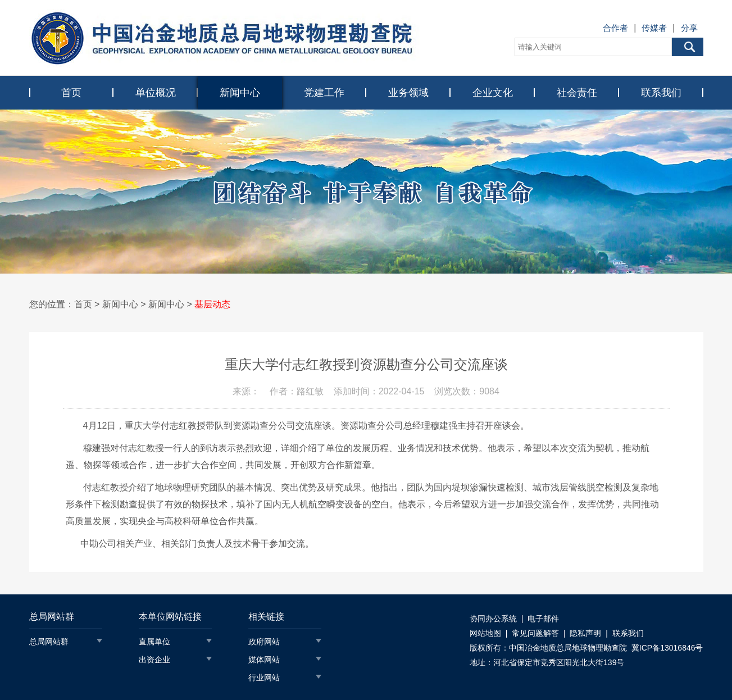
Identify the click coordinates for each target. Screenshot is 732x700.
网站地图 (485, 633)
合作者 (615, 28)
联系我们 (661, 93)
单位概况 (156, 93)
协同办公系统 (493, 619)
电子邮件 (543, 619)
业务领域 (408, 93)
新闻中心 (240, 93)
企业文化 (493, 93)
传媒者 (654, 28)
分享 (689, 28)
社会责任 (577, 93)
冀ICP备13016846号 (667, 648)
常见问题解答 (535, 633)
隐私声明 (585, 633)
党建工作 (324, 93)
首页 (71, 93)
